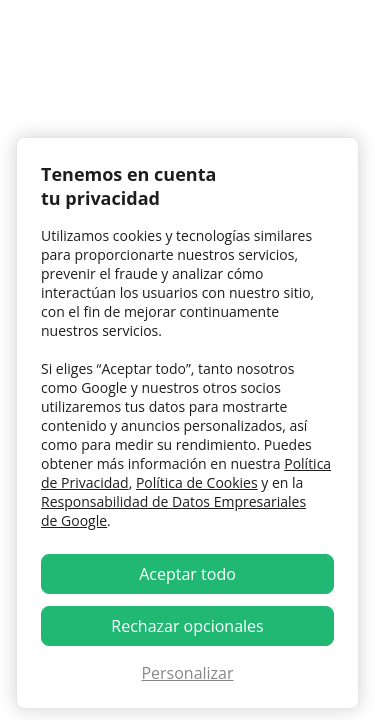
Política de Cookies (197, 482)
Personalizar (187, 673)
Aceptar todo (187, 574)
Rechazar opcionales (187, 626)
